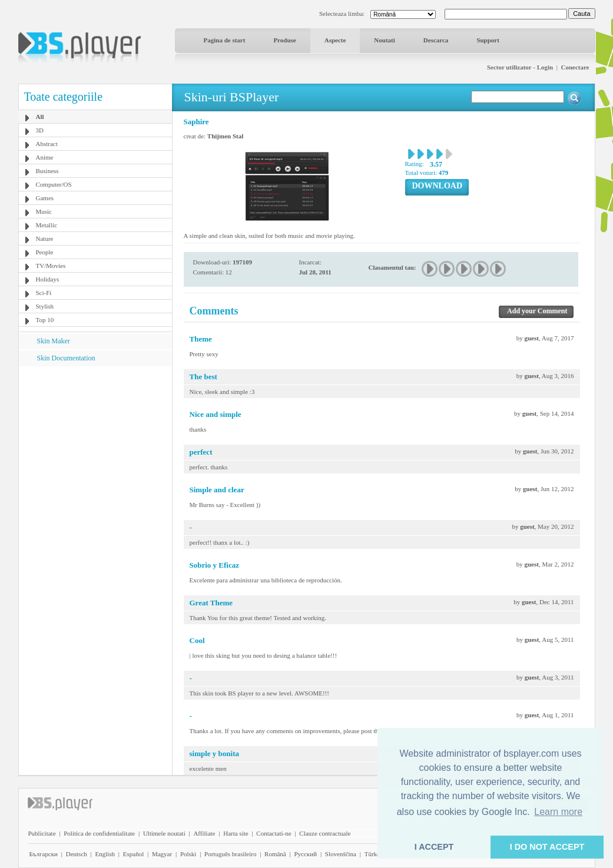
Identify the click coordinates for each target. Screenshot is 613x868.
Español (133, 854)
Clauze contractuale (325, 833)
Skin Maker (54, 341)
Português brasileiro (230, 854)
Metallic (47, 225)
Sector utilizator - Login (520, 67)
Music (44, 211)
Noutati (384, 40)
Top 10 (45, 320)
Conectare (575, 67)
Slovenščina (341, 854)
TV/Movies (51, 266)
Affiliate (204, 833)
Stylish (45, 306)
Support (488, 40)
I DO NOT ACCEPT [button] (547, 847)
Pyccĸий (305, 854)
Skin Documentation (66, 358)
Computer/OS (54, 184)
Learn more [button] (558, 812)
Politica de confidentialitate (99, 833)
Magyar (162, 854)
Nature (45, 238)
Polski (188, 854)
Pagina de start (225, 40)
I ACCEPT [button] (434, 847)
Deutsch (77, 854)
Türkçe (374, 854)
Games (45, 198)
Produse (284, 40)
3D (40, 130)
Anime (45, 157)
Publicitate (42, 833)
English (105, 854)
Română (275, 854)
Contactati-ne (274, 833)
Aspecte (335, 40)
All (40, 117)
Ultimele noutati (164, 833)
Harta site (236, 833)
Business (47, 171)
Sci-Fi (44, 293)
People (45, 252)
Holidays (48, 279)
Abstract (47, 144)
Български (44, 854)
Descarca (436, 40)
